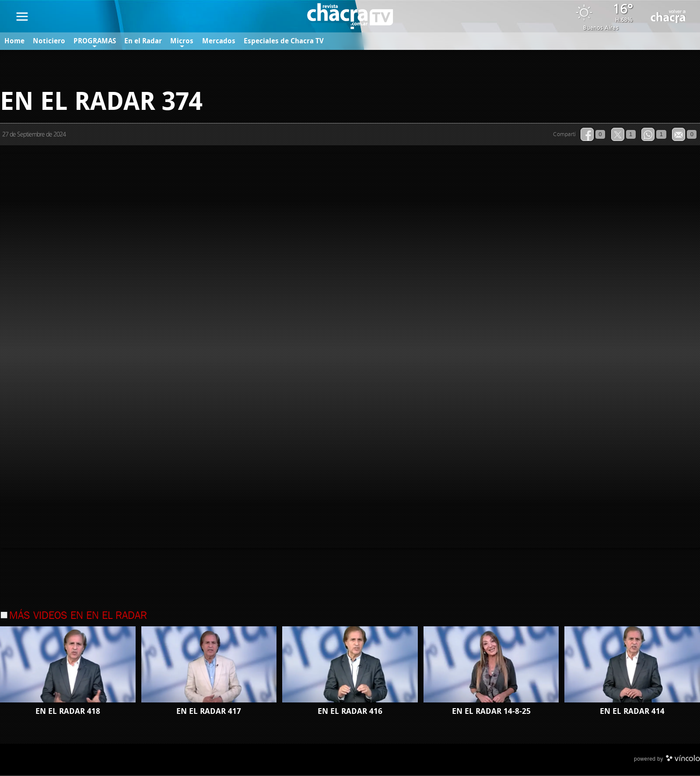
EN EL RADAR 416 (350, 712)
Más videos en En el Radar (78, 617)
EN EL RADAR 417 (209, 712)
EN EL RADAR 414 (632, 712)
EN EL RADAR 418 (68, 712)
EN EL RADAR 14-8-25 (491, 712)
